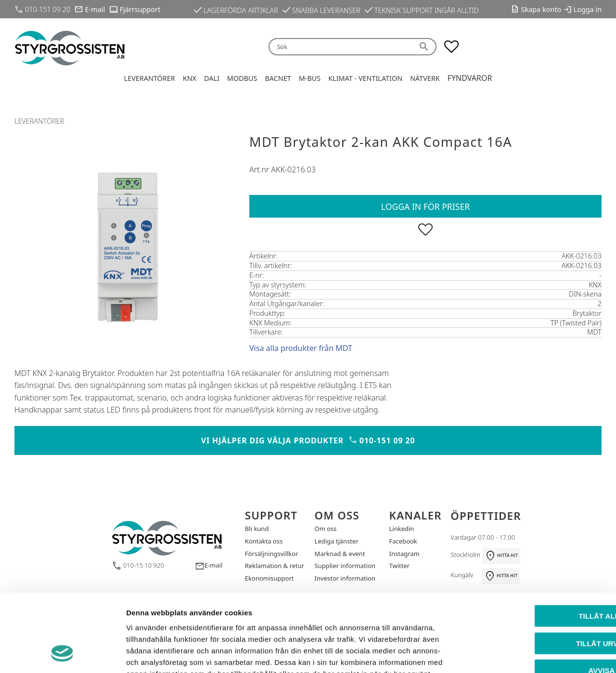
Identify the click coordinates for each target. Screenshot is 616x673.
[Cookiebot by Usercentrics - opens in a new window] (62, 654)
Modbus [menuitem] (242, 78)
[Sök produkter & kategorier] (341, 47)
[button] (451, 47)
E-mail (95, 9)
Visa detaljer (523, 654)
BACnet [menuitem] (278, 78)
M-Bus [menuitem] (310, 78)
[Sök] (425, 47)
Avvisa (536, 600)
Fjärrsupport (140, 9)
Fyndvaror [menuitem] (470, 78)
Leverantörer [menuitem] (150, 78)
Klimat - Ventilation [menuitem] (365, 78)
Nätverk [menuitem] (425, 78)
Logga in (588, 9)
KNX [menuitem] (190, 78)
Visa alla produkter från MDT (301, 348)
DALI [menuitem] (212, 78)
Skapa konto (541, 9)
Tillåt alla (535, 546)
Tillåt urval (536, 573)
